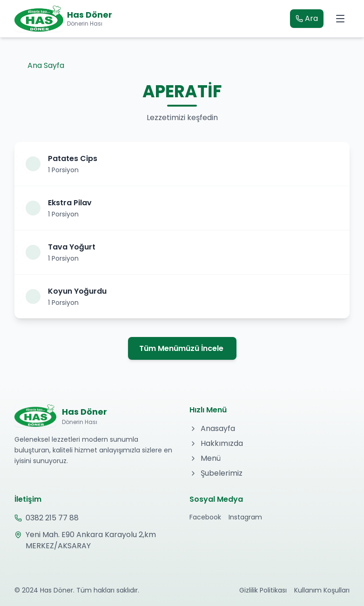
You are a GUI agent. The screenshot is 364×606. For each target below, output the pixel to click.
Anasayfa (212, 428)
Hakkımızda (216, 443)
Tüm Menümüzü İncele (181, 348)
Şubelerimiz (216, 473)
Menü (205, 458)
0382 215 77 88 (47, 518)
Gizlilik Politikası (263, 590)
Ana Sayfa (39, 65)
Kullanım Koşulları (322, 590)
